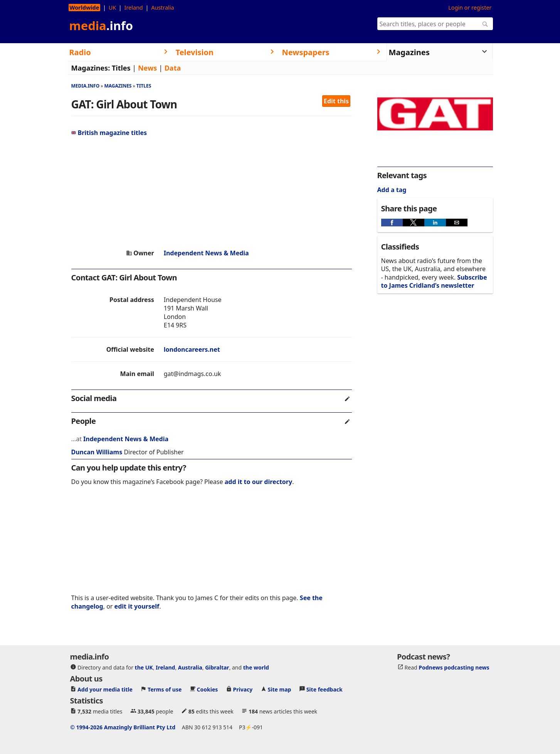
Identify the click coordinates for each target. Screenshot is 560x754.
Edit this (336, 101)
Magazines (118, 86)
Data (173, 68)
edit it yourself (137, 606)
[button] (392, 223)
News (147, 68)
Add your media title (105, 689)
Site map (280, 689)
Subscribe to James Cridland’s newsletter (434, 281)
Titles (121, 68)
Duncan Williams (97, 452)
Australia (162, 8)
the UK (144, 667)
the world (256, 667)
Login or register (470, 8)
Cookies (208, 689)
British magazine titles (109, 133)
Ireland (134, 8)
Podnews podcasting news (454, 667)
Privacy (243, 689)
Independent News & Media (206, 253)
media (101, 25)
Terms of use (165, 689)
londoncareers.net (192, 349)
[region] (212, 193)
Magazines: (91, 68)
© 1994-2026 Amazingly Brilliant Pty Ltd (123, 727)
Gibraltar (217, 667)
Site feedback (325, 689)
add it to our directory (258, 482)
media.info (86, 86)
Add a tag (392, 190)
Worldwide (85, 8)
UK (112, 8)
